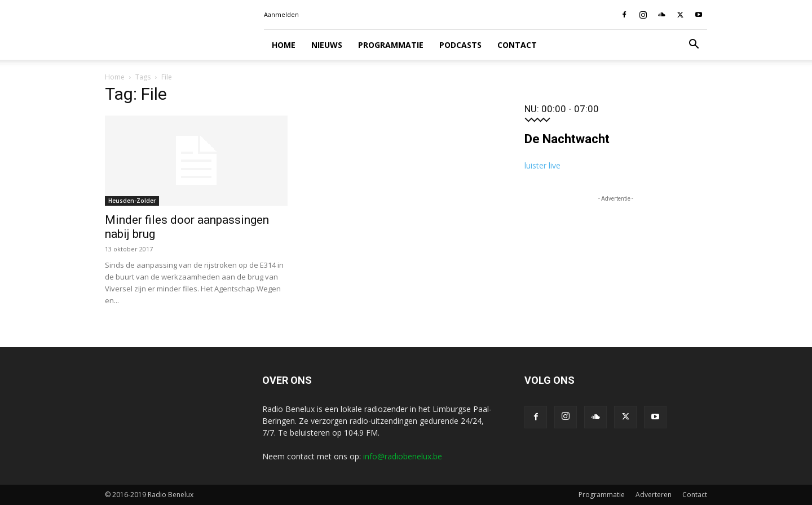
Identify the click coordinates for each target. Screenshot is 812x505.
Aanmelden (281, 14)
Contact (517, 45)
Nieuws (327, 45)
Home (284, 45)
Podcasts (460, 45)
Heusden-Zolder (132, 201)
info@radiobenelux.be (403, 456)
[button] (694, 45)
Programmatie (391, 45)
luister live (542, 165)
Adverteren (654, 495)
